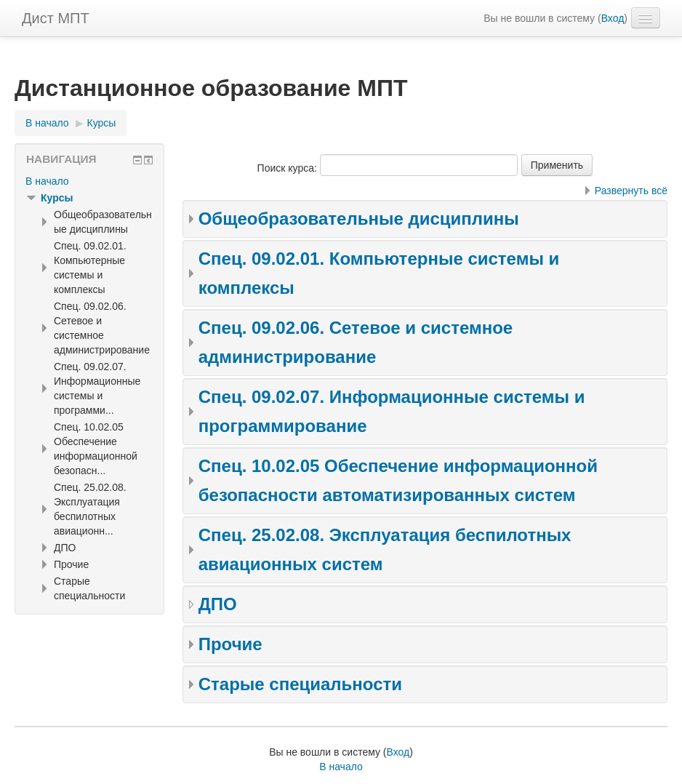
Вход (613, 18)
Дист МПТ (56, 18)
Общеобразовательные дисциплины (359, 219)
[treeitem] (89, 181)
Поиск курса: (289, 168)
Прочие (230, 644)
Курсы (57, 198)
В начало (47, 181)
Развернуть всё (631, 191)
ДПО (218, 604)
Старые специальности (300, 684)
